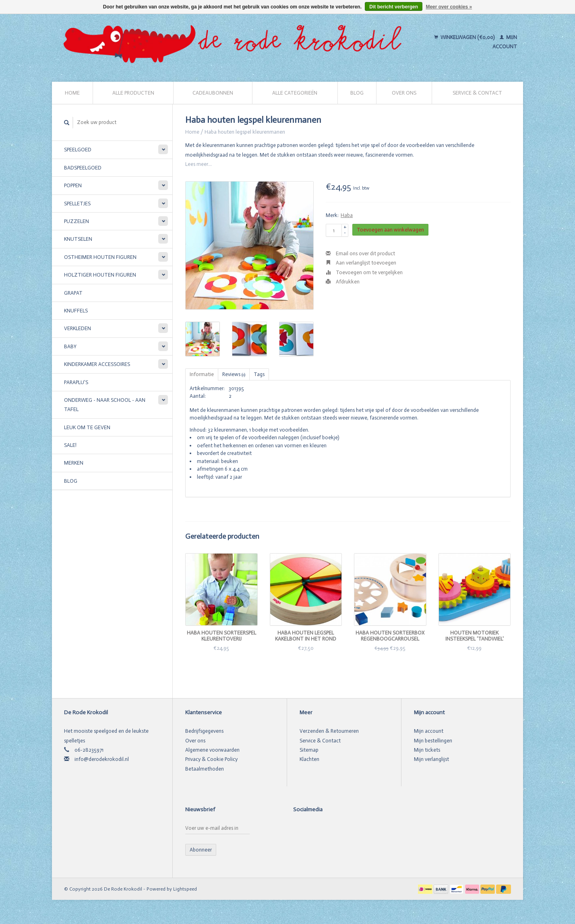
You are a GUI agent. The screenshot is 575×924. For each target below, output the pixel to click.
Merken (74, 463)
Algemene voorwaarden (212, 750)
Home (72, 93)
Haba (347, 215)
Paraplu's (76, 382)
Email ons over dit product (360, 253)
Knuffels (76, 311)
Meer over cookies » (449, 7)
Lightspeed (185, 889)
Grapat (73, 293)
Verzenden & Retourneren (329, 731)
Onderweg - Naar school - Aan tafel (105, 405)
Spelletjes (77, 204)
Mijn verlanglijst (431, 759)
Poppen (73, 185)
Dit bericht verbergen (394, 7)
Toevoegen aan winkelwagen (390, 230)
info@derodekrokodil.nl (102, 759)
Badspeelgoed (83, 168)
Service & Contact (477, 93)
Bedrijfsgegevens (204, 731)
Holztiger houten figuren (100, 275)
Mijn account (429, 731)
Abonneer (201, 850)
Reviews (234, 374)
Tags (259, 374)
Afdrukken (343, 282)
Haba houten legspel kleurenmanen (245, 132)
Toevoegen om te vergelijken (364, 272)
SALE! (70, 445)
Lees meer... (199, 164)
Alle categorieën (295, 93)
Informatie (202, 374)
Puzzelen (77, 221)
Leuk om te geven (87, 427)
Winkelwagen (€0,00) (465, 37)
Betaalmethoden (205, 769)
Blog (357, 93)
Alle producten (133, 93)
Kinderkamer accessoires (97, 364)
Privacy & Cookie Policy (211, 759)
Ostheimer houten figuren (100, 257)
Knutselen (78, 239)
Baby (70, 346)
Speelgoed (78, 150)
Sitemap (309, 750)
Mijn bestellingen (433, 741)
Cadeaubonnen (213, 93)
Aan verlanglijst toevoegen (361, 263)
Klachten (309, 759)
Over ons (404, 93)
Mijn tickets (427, 750)
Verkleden (78, 328)
